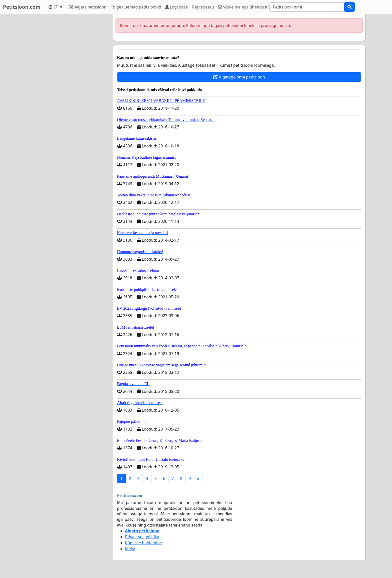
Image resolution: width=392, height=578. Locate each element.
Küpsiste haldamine (143, 543)
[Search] (307, 7)
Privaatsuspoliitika (142, 537)
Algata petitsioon (88, 7)
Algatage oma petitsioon (239, 77)
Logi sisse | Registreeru (190, 7)
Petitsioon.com (22, 7)
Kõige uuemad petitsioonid (136, 7)
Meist (130, 549)
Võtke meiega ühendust (243, 7)
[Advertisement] (64, 89)
